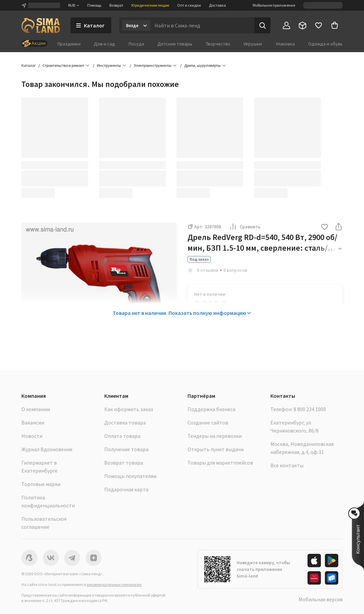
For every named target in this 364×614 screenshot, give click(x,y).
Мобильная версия (321, 599)
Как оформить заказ (129, 409)
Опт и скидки (189, 5)
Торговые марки (41, 484)
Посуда (136, 44)
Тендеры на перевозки (215, 436)
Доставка (217, 5)
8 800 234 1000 (310, 409)
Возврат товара (124, 463)
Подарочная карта (126, 489)
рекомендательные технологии (114, 584)
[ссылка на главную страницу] (41, 25)
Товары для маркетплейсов (220, 463)
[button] (325, 227)
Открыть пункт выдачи (216, 449)
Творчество (218, 44)
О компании (36, 409)
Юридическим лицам (150, 5)
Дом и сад (104, 44)
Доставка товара (125, 422)
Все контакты (287, 465)
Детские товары (175, 44)
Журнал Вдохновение (47, 449)
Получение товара (126, 449)
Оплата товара (122, 436)
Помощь (94, 5)
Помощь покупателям (130, 476)
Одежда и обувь (325, 44)
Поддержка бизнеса (211, 409)
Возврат (116, 5)
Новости (32, 436)
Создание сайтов (208, 422)
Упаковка (285, 44)
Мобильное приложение (274, 5)
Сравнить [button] (245, 227)
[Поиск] (262, 25)
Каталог (29, 65)
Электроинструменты (153, 65)
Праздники (69, 44)
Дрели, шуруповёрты (202, 65)
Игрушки (253, 44)
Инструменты (109, 65)
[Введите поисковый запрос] (202, 25)
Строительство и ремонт (63, 65)
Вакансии (33, 422)
